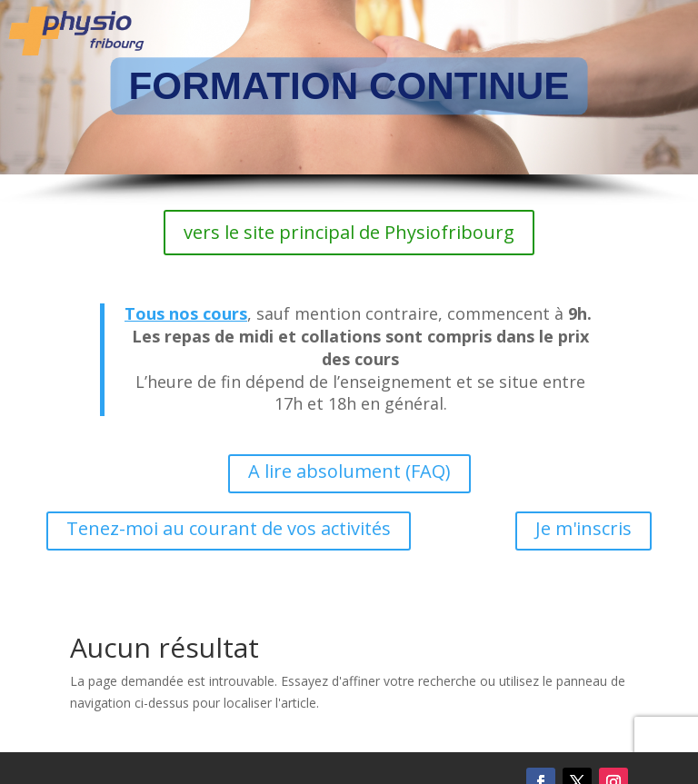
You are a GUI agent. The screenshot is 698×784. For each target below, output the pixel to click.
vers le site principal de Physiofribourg (349, 232)
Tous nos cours (186, 313)
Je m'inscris (583, 528)
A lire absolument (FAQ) (349, 471)
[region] (349, 103)
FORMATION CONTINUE (349, 86)
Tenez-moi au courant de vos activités (229, 528)
